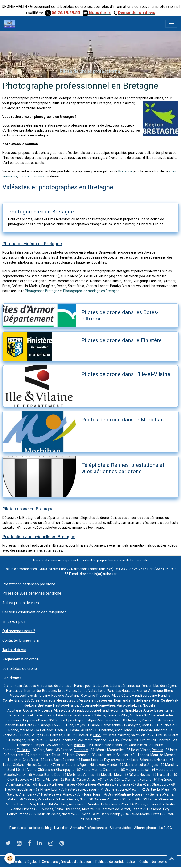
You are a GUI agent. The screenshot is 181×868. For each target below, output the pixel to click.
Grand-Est (22, 700)
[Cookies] (10, 858)
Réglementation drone (21, 659)
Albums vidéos (121, 828)
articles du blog (40, 828)
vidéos (39, 176)
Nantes (162, 760)
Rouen (137, 794)
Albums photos (145, 828)
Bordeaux (81, 750)
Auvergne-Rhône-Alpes (98, 705)
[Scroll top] (172, 859)
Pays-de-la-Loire (129, 705)
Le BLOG (166, 828)
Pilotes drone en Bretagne (28, 509)
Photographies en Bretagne (41, 212)
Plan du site (18, 828)
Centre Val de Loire (92, 691)
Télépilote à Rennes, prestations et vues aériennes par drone (123, 468)
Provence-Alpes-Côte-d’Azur (118, 696)
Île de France (67, 691)
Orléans (19, 765)
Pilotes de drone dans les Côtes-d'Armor (120, 315)
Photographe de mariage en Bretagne (91, 291)
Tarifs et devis (14, 650)
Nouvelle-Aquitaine (66, 696)
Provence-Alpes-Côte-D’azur (60, 710)
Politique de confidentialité (115, 862)
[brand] (10, 24)
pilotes (68, 700)
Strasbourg (160, 784)
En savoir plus (14, 622)
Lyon (55, 789)
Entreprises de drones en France (60, 686)
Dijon (97, 735)
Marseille (26, 730)
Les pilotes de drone (20, 669)
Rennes (157, 750)
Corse (35, 700)
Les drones (12, 678)
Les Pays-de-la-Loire (35, 696)
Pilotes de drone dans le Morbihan (123, 420)
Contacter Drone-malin (21, 640)
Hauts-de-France (66, 705)
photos (24, 176)
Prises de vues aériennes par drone (32, 593)
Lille (169, 775)
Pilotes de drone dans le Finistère (122, 340)
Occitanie (88, 696)
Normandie (33, 691)
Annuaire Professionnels (89, 828)
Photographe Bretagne (42, 291)
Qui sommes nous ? (19, 631)
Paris (111, 691)
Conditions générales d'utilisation (66, 862)
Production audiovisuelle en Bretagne (39, 537)
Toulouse (24, 750)
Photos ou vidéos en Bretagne (32, 244)
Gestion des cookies (154, 862)
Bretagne (125, 171)
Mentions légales (25, 862)
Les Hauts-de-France (131, 691)
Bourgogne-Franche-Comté (103, 710)
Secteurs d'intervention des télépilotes (34, 612)
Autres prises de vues (21, 603)
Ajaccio (79, 745)
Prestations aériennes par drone (29, 584)
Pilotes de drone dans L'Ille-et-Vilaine (126, 374)
